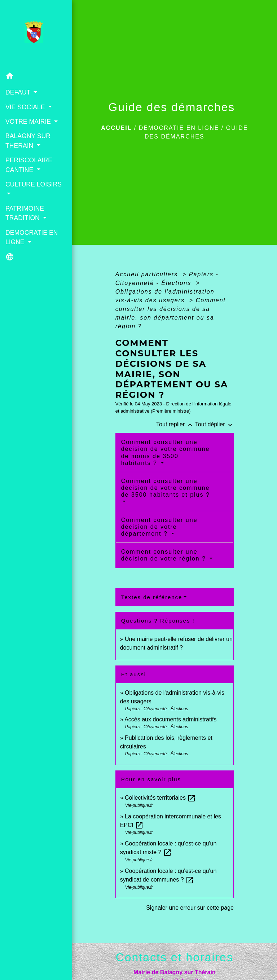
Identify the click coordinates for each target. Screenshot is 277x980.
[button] (36, 77)
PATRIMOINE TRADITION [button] (25, 213)
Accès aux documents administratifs (170, 719)
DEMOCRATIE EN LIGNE (179, 128)
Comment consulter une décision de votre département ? (159, 527)
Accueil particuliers (148, 274)
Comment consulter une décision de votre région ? (165, 555)
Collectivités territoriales (160, 798)
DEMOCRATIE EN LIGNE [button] (32, 237)
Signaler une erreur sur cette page (190, 908)
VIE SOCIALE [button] (26, 107)
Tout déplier (214, 424)
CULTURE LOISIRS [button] (34, 184)
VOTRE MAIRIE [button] (29, 122)
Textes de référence (152, 597)
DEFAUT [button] (19, 92)
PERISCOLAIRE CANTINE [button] (29, 165)
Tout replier (176, 424)
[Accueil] (36, 34)
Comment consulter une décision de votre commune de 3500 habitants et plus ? (166, 488)
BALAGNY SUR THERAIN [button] (28, 141)
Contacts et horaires (175, 957)
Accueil (116, 128)
